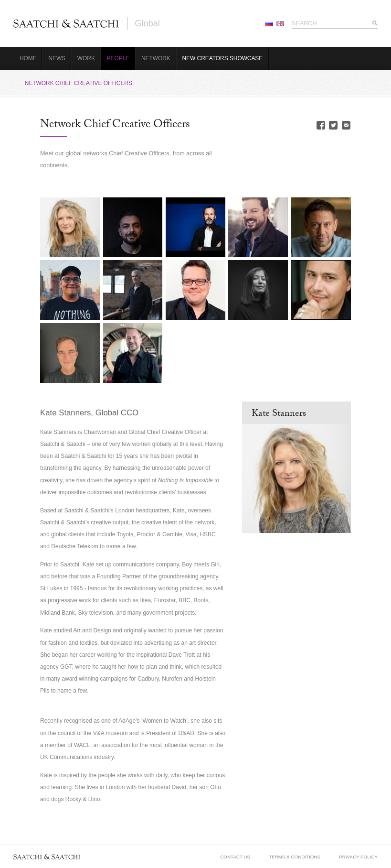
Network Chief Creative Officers (79, 83)
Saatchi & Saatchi (66, 23)
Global (147, 23)
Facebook (321, 125)
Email (346, 125)
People (118, 58)
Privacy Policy (358, 857)
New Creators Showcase (223, 58)
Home (28, 58)
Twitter (333, 125)
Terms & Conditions (295, 857)
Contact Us (235, 857)
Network (156, 58)
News (57, 58)
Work (86, 58)
